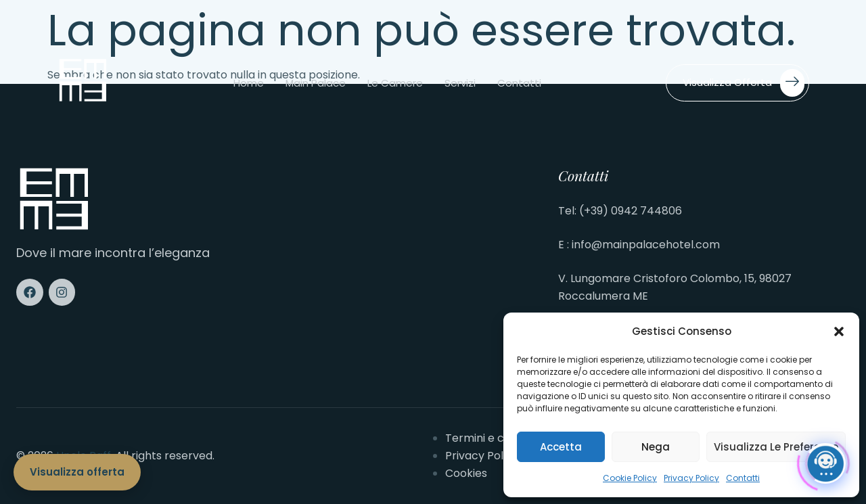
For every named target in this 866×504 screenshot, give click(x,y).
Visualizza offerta (744, 83)
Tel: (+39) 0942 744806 (620, 211)
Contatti (743, 478)
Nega (656, 447)
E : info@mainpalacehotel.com (639, 245)
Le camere (395, 83)
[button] (839, 331)
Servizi (460, 83)
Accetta (561, 447)
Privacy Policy (691, 478)
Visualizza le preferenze (776, 447)
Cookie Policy (630, 478)
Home (249, 83)
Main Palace (316, 83)
